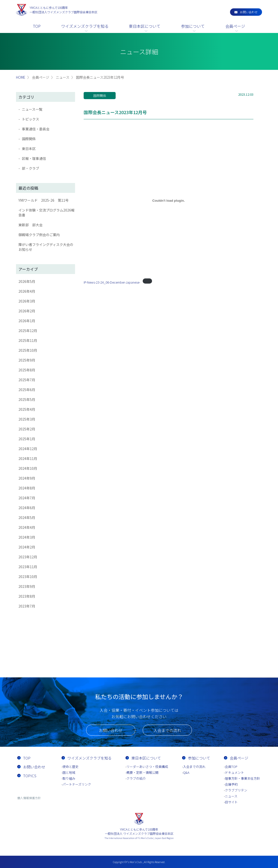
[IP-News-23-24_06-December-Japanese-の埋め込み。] (169, 200)
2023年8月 (27, 596)
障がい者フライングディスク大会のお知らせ (46, 247)
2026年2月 (27, 311)
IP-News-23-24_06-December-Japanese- (112, 282)
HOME (21, 77)
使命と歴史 (70, 767)
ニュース (231, 796)
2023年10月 (28, 577)
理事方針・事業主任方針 (242, 778)
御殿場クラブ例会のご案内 (39, 235)
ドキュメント (234, 772)
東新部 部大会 (31, 225)
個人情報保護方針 (29, 798)
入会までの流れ (167, 730)
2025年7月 (27, 380)
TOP (37, 26)
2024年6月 (27, 508)
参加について (193, 26)
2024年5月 (27, 518)
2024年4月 (27, 527)
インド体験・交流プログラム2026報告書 (46, 213)
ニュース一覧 (32, 109)
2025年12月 (28, 331)
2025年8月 (27, 370)
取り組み (69, 778)
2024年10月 (28, 468)
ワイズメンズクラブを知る (85, 26)
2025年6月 (27, 390)
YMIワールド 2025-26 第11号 (44, 200)
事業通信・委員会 (36, 129)
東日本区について (145, 26)
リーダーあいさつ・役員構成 (147, 767)
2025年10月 (28, 350)
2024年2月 (27, 547)
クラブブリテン (236, 790)
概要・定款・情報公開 (142, 772)
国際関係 (29, 139)
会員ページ (235, 26)
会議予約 (231, 784)
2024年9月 (27, 478)
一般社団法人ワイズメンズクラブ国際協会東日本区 (63, 10)
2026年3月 (27, 301)
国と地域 (69, 772)
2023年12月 (28, 557)
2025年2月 (27, 429)
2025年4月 (27, 409)
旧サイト (231, 802)
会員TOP (231, 767)
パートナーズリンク (77, 784)
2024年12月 (28, 449)
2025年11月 (28, 340)
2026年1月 (27, 321)
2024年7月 (27, 498)
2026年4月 (27, 291)
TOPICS (30, 776)
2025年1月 (27, 439)
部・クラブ (31, 168)
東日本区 (29, 149)
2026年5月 (27, 281)
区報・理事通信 (34, 158)
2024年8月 (27, 488)
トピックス (31, 119)
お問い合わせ (249, 12)
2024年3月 (27, 537)
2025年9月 (27, 360)
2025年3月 (27, 419)
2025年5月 (27, 399)
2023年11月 (28, 567)
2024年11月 (28, 458)
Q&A (186, 772)
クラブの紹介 (136, 778)
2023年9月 (27, 586)
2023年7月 (27, 606)
